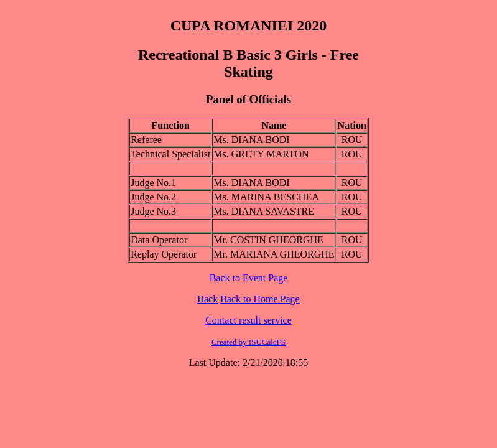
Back (207, 299)
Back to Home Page (260, 299)
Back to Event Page (249, 278)
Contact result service (248, 320)
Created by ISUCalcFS (248, 342)
